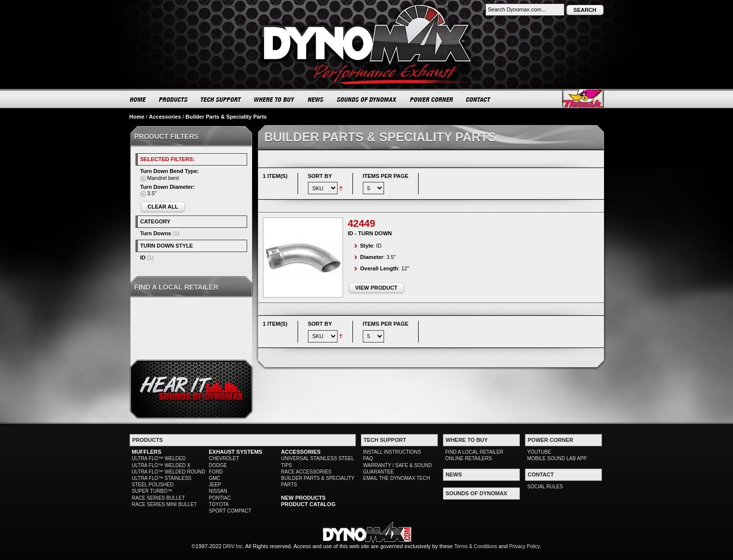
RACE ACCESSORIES (306, 472)
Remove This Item (143, 179)
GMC (215, 478)
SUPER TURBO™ (152, 491)
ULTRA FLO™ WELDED (159, 458)
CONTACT (479, 99)
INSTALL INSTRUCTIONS (392, 452)
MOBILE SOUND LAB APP (557, 458)
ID (143, 258)
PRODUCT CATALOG (308, 504)
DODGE (218, 465)
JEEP (215, 485)
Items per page (386, 176)
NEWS (316, 99)
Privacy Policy (524, 546)
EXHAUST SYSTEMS (236, 452)
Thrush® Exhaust (583, 99)
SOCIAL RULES (545, 487)
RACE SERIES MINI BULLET (165, 504)
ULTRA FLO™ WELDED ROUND (169, 472)
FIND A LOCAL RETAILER (474, 452)
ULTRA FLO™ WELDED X (161, 465)
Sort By (320, 176)
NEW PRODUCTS (303, 498)
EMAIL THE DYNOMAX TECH (397, 478)
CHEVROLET (224, 458)
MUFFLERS (147, 452)
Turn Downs (156, 233)
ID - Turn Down (370, 233)
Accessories (165, 117)
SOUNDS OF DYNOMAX (367, 99)
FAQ (368, 458)
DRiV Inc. (233, 546)
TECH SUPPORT (221, 99)
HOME (138, 99)
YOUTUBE (539, 452)
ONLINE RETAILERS (469, 458)
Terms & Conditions (476, 546)
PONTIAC (220, 498)
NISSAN (218, 491)
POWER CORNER (432, 99)
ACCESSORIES (301, 452)
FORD (216, 472)
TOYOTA (219, 504)
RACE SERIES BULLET (159, 498)
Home (137, 117)
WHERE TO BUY (275, 99)
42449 (362, 223)
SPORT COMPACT (230, 511)
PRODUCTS (173, 99)
